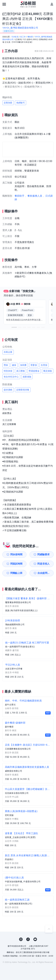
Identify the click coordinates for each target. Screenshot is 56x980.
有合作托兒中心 (11, 377)
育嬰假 (34, 365)
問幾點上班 (16, 573)
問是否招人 (43, 564)
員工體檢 (21, 371)
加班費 (23, 365)
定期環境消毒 (23, 390)
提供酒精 (8, 390)
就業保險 (27, 377)
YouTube (35, 939)
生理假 (44, 365)
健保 (14, 365)
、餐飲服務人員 (34, 196)
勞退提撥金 (34, 371)
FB (28, 939)
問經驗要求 (43, 554)
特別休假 (8, 371)
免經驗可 (21, 103)
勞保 (6, 365)
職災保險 (48, 371)
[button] (14, 327)
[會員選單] (52, 4)
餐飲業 (30, 37)
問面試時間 (16, 564)
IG (21, 939)
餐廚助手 (20, 196)
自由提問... (43, 573)
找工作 (23, 37)
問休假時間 (16, 554)
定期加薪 (8, 103)
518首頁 (15, 37)
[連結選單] (4, 4)
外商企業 (8, 352)
